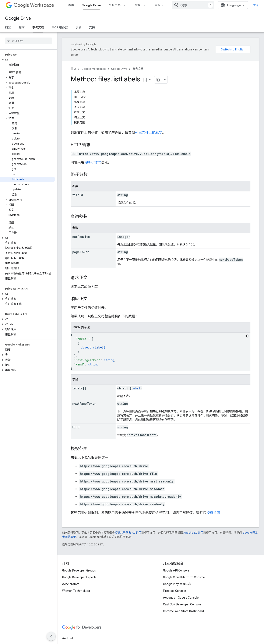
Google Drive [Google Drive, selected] (91, 5)
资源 (137, 5)
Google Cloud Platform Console (184, 577)
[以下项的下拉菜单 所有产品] (126, 5)
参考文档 (138, 69)
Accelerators (71, 584)
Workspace (34, 5)
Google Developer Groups (79, 570)
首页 (71, 5)
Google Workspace (94, 69)
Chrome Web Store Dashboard (183, 611)
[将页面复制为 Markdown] (153, 80)
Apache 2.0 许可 (193, 533)
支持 (92, 27)
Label (99, 347)
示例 (78, 27)
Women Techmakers (76, 591)
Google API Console (176, 570)
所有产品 (115, 5)
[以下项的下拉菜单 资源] (145, 5)
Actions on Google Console (181, 598)
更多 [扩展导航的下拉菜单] (157, 5)
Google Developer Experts (79, 577)
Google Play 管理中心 (177, 584)
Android (67, 638)
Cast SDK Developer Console (182, 604)
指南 (22, 27)
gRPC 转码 (93, 162)
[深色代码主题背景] (247, 336)
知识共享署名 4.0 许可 (128, 533)
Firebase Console (175, 591)
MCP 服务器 (60, 27)
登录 (256, 5)
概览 (8, 27)
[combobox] (193, 5)
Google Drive (18, 18)
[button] (28, 60)
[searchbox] (29, 41)
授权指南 (213, 513)
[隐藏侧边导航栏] (51, 636)
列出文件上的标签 (149, 133)
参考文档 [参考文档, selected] (38, 27)
